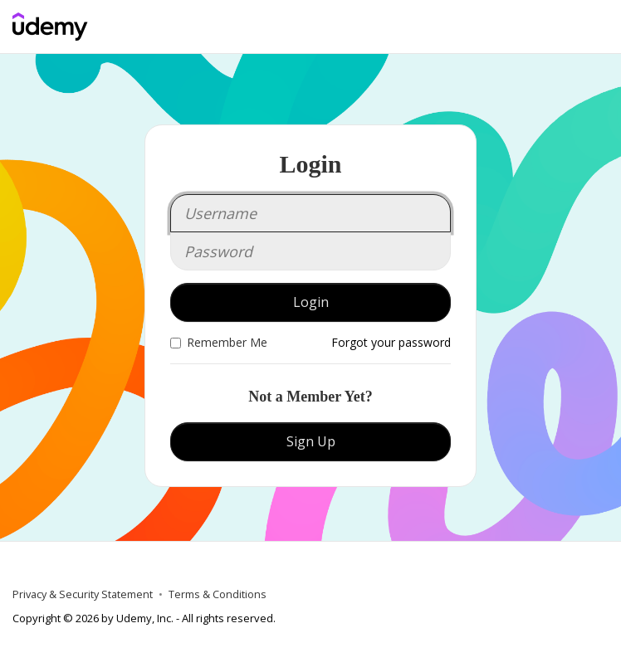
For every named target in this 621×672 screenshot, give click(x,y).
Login (311, 302)
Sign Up (311, 441)
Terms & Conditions (218, 594)
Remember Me (219, 342)
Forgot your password (391, 342)
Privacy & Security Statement (83, 594)
